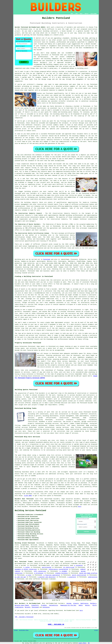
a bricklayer (39, 573)
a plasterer (72, 577)
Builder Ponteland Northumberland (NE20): (30, 27)
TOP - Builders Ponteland (24, 617)
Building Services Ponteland (30, 511)
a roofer (27, 567)
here (80, 507)
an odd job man (20, 577)
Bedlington (84, 603)
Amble (81, 605)
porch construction (79, 575)
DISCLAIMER (93, 14)
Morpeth (27, 607)
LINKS (76, 14)
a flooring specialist (52, 575)
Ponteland (47, 259)
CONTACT (87, 14)
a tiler (29, 575)
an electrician (69, 567)
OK (89, 643)
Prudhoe (44, 605)
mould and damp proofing (88, 573)
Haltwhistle (53, 605)
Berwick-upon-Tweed (22, 605)
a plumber (63, 571)
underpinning (93, 577)
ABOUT (81, 14)
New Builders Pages (24, 630)
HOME (72, 14)
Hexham (69, 603)
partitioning (47, 567)
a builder (23, 565)
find (41, 499)
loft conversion (40, 571)
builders (61, 603)
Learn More (82, 643)
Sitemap (16, 630)
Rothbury (93, 603)
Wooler (88, 605)
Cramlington (19, 607)
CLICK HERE (28, 496)
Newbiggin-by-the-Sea (68, 605)
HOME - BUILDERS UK (56, 624)
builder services (41, 505)
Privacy (96, 630)
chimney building (61, 573)
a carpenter (78, 565)
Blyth (94, 605)
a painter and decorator (47, 577)
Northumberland (52, 603)
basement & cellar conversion (26, 569)
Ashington (46, 607)
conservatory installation (58, 569)
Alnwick (76, 603)
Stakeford (35, 605)
